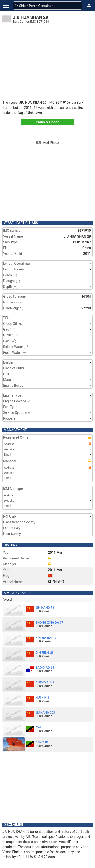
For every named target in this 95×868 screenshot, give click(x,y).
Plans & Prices (48, 122)
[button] (89, 6)
